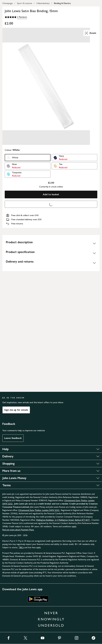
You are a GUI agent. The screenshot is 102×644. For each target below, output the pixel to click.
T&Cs (21, 547)
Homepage (8, 3)
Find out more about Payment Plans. (18, 530)
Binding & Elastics (62, 3)
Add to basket (51, 194)
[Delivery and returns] (51, 263)
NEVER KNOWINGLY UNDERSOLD (51, 619)
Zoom (90, 33)
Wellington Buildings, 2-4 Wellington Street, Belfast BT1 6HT (63, 520)
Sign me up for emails (16, 410)
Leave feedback (13, 438)
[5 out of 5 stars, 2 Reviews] (16, 17)
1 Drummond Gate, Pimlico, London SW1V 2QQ (39, 510)
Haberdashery (43, 3)
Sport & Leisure (25, 3)
